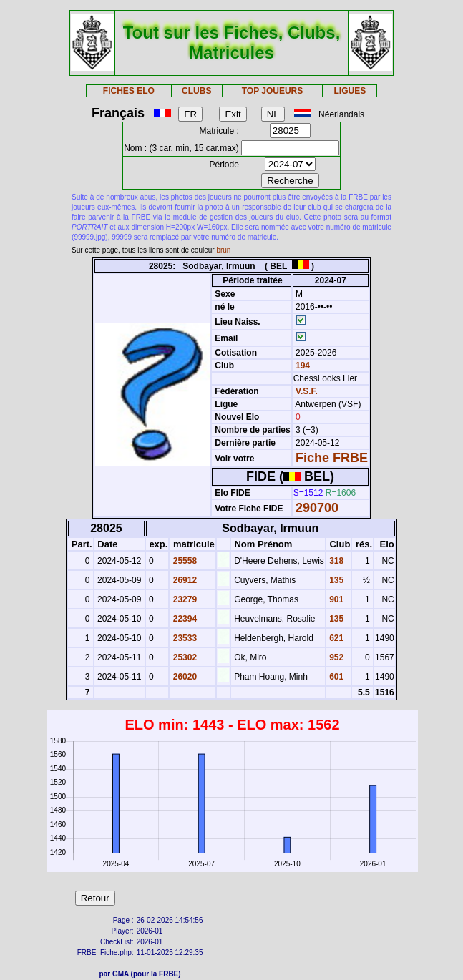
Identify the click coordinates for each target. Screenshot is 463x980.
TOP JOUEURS (273, 91)
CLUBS (196, 91)
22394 (184, 619)
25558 (184, 561)
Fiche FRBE (332, 458)
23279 (184, 599)
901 (335, 599)
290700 (317, 508)
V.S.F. (307, 391)
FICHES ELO (129, 91)
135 (335, 580)
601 (335, 677)
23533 (184, 638)
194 (302, 366)
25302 (184, 657)
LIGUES (350, 91)
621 (335, 638)
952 (335, 657)
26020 (184, 677)
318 (335, 561)
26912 (184, 580)
